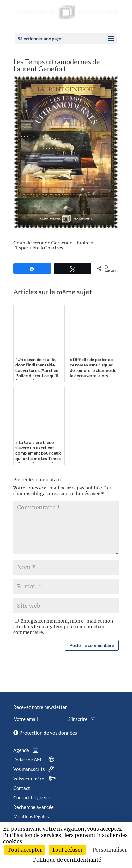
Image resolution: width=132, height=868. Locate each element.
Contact (22, 788)
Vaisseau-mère (36, 779)
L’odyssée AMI (35, 760)
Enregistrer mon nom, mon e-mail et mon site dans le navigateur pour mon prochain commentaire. (63, 627)
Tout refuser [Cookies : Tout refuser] (67, 850)
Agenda (27, 750)
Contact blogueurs (32, 797)
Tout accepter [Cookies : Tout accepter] (25, 850)
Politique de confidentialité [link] (67, 860)
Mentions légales (31, 816)
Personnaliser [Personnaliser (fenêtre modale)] (110, 850)
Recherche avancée (33, 807)
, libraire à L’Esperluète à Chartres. (53, 245)
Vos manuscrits (35, 769)
